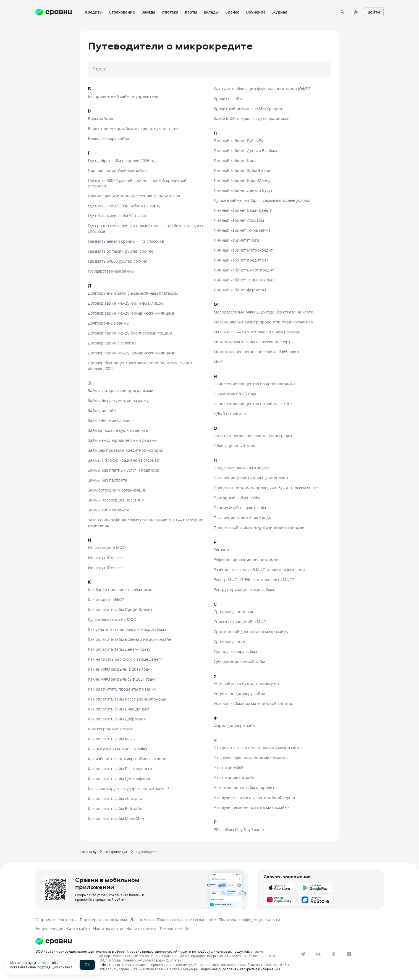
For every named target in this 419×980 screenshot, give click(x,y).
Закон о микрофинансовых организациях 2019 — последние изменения (146, 523)
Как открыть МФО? (106, 599)
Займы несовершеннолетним (116, 500)
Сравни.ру (88, 852)
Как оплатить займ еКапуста (115, 799)
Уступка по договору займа (239, 693)
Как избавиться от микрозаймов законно (127, 759)
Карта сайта (78, 928)
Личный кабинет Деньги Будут (243, 190)
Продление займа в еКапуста (242, 468)
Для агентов (142, 920)
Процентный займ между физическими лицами (259, 528)
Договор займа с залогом (112, 343)
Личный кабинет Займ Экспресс (244, 170)
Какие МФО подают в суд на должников (252, 118)
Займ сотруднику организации (117, 490)
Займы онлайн (102, 410)
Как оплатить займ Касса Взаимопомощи (127, 699)
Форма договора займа (236, 726)
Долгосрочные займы (109, 323)
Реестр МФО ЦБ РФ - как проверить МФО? (254, 580)
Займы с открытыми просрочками (121, 390)
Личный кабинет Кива (235, 160)
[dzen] (349, 954)
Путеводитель (148, 852)
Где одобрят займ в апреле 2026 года (123, 160)
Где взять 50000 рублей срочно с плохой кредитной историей (137, 183)
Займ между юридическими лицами (122, 440)
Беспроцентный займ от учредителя (123, 96)
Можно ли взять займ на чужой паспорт (252, 342)
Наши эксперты (108, 928)
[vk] (318, 954)
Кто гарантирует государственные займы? (129, 789)
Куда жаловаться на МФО (112, 619)
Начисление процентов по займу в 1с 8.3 (253, 404)
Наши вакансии (141, 928)
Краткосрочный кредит (110, 729)
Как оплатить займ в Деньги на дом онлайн (130, 639)
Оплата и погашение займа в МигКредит (253, 436)
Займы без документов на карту (118, 400)
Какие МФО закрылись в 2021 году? (122, 679)
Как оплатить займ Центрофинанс (121, 779)
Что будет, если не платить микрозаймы (252, 807)
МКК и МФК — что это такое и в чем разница (257, 332)
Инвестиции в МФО (107, 548)
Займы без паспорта (108, 480)
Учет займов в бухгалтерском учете (248, 684)
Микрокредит (116, 852)
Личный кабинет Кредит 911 (241, 260)
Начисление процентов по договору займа (255, 384)
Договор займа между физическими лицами (130, 333)
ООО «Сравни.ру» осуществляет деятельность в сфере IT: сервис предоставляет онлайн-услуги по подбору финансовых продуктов (142, 951)
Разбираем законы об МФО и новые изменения (259, 570)
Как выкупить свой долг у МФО (117, 749)
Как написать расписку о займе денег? (125, 659)
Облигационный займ (235, 446)
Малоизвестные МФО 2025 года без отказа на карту (263, 312)
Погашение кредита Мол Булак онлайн (251, 478)
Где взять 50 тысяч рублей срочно (121, 251)
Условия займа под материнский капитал (253, 703)
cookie (42, 963)
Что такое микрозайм (234, 778)
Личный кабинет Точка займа (242, 230)
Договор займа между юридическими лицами (132, 313)
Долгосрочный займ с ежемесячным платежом (133, 293)
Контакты (67, 920)
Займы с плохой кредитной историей (124, 460)
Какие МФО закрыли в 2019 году (119, 669)
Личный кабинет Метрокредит (243, 250)
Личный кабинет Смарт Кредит (244, 270)
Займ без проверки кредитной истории (126, 450)
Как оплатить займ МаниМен (116, 818)
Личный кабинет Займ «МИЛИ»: (244, 280)
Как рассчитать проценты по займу (122, 689)
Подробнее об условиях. (219, 969)
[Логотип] (163, 941)
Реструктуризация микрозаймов (244, 590)
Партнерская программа (104, 920)
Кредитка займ (228, 99)
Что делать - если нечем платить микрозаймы (258, 748)
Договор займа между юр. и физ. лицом (126, 303)
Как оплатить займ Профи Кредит (120, 609)
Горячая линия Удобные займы (118, 170)
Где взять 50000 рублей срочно (118, 261)
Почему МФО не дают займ (240, 508)
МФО (218, 362)
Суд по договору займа (235, 651)
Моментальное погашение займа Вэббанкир (256, 352)
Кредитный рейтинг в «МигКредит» (248, 109)
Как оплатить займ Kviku (111, 739)
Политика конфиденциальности (250, 920)
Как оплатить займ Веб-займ (115, 808)
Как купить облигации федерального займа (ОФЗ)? (262, 89)
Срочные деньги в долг (236, 612)
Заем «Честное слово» (109, 420)
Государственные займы (111, 271)
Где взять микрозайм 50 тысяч (117, 216)
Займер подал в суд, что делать (118, 430)
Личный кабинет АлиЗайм (239, 220)
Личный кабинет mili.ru (236, 240)
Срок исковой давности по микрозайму (251, 632)
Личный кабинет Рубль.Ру (238, 141)
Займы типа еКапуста (109, 510)
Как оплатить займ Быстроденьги (120, 769)
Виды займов (100, 118)
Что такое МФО (228, 768)
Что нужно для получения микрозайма (251, 758)
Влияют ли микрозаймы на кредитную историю (134, 128)
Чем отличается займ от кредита (245, 787)
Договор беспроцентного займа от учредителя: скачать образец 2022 (141, 366)
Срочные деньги (230, 641)
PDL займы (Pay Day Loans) (239, 829)
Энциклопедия (49, 928)
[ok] (334, 954)
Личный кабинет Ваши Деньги (243, 210)
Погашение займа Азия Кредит (243, 518)
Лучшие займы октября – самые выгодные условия (263, 200)
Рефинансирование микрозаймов (246, 560)
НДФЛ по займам (230, 414)
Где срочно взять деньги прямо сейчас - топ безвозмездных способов (146, 228)
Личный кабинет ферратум (240, 290)
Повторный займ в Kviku (237, 498)
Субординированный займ (239, 661)
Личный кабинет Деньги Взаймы (245, 151)
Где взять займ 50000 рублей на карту (124, 206)
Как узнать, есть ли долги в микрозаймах (127, 629)
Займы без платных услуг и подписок (123, 470)
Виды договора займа (109, 138)
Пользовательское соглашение (186, 920)
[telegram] (303, 954)
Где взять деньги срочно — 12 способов (126, 241)
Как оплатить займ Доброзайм (117, 719)
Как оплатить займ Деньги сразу (119, 649)
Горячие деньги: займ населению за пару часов (134, 196)
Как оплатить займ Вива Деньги (119, 709)
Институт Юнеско (105, 557)
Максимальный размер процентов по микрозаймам (264, 322)
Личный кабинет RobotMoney (242, 180)
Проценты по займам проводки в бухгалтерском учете (266, 488)
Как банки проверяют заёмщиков (120, 590)
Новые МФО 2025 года (235, 394)
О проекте (45, 920)
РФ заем (221, 550)
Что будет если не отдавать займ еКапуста (254, 797)
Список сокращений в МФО (240, 622)
